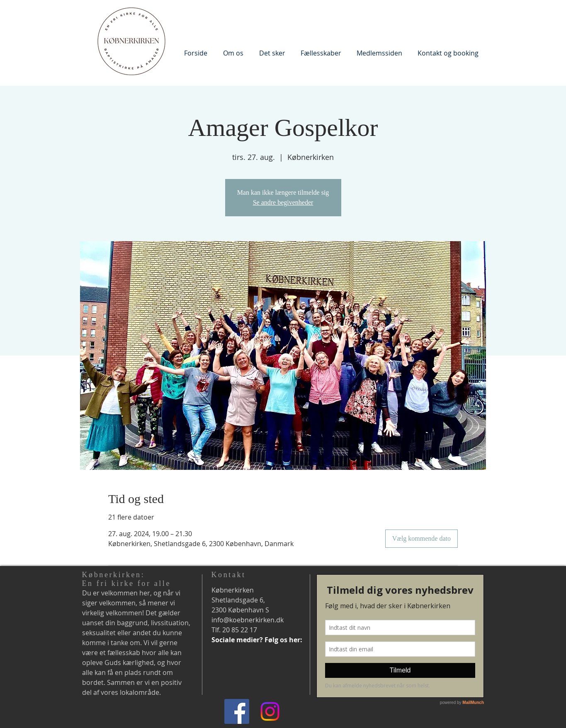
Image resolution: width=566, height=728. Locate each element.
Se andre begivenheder (283, 202)
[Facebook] (237, 711)
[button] (233, 53)
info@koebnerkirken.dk (248, 620)
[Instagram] (270, 711)
